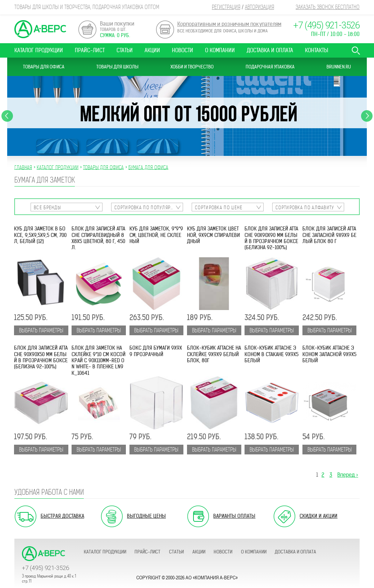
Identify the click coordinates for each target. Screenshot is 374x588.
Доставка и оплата (270, 50)
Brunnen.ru (339, 67)
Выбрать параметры (41, 330)
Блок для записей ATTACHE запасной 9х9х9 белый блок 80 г (329, 235)
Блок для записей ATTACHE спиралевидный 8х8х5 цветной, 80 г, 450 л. (98, 238)
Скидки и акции (318, 516)
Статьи (125, 50)
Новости (183, 50)
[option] (187, 116)
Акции (152, 50)
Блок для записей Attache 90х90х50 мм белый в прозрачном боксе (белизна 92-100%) (41, 357)
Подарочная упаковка (270, 67)
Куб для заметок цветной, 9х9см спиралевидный (213, 235)
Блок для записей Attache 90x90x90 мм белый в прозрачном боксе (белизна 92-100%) (271, 238)
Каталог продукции (39, 50)
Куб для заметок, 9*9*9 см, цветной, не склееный (156, 235)
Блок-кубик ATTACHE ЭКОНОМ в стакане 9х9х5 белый (272, 354)
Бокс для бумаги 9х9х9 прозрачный (156, 351)
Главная (23, 167)
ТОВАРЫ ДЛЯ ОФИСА (103, 167)
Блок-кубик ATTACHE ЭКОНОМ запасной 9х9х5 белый (329, 354)
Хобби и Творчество (192, 67)
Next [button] (367, 116)
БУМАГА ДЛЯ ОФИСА (148, 167)
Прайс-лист (90, 50)
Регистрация (226, 7)
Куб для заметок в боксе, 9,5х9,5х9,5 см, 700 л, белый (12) (40, 235)
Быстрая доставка (62, 516)
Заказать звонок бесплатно (328, 7)
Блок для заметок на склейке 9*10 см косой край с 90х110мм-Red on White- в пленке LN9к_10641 (99, 360)
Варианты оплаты (234, 516)
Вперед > (348, 475)
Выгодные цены (146, 516)
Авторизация (259, 7)
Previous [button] (7, 116)
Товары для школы (117, 67)
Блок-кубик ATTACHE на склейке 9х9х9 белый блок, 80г (214, 354)
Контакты (317, 50)
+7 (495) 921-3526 (326, 25)
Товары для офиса (44, 67)
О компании (220, 50)
